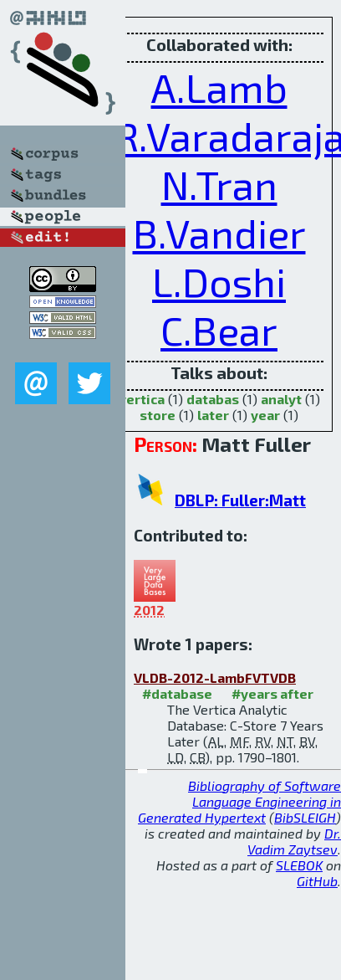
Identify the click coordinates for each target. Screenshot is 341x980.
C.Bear (219, 330)
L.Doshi (219, 281)
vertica (142, 399)
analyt (281, 399)
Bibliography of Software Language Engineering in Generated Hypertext (239, 801)
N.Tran (219, 184)
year (265, 415)
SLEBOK (299, 865)
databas (213, 399)
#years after (272, 693)
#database (177, 693)
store (158, 415)
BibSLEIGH (305, 817)
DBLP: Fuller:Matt (240, 500)
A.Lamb (219, 87)
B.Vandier (219, 233)
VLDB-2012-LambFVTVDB (215, 677)
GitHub (317, 881)
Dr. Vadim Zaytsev (294, 841)
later (213, 415)
